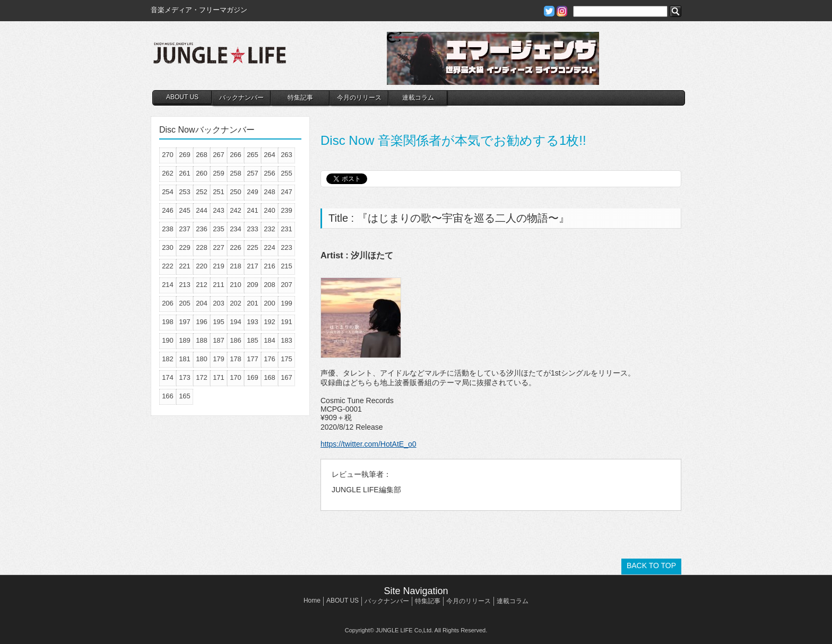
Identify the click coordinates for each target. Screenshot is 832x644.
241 (253, 210)
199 (287, 303)
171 (219, 377)
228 (202, 247)
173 (185, 377)
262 (168, 173)
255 (287, 173)
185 (253, 340)
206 (168, 303)
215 (287, 266)
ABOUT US (182, 97)
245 (185, 210)
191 (287, 322)
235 (219, 229)
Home (312, 601)
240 (270, 210)
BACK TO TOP (651, 565)
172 (202, 377)
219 (219, 266)
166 (168, 396)
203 (219, 303)
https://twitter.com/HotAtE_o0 (369, 444)
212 (202, 285)
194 (236, 322)
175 (287, 359)
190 (168, 340)
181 (185, 359)
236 (202, 229)
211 (219, 285)
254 (168, 192)
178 (236, 359)
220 (202, 266)
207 (287, 285)
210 (236, 285)
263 (287, 155)
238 (168, 229)
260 (202, 173)
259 (219, 173)
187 (219, 340)
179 (219, 359)
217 (253, 266)
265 (253, 155)
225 (253, 247)
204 (202, 303)
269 (185, 155)
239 (287, 210)
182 (168, 359)
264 (270, 155)
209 (253, 285)
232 (270, 229)
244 (202, 210)
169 (253, 377)
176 (270, 359)
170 (236, 377)
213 (185, 285)
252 (202, 192)
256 (270, 173)
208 (270, 285)
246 (168, 210)
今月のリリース (359, 98)
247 (287, 192)
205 (185, 303)
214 (168, 285)
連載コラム (418, 98)
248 (270, 192)
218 (236, 266)
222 (168, 266)
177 (253, 359)
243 (219, 210)
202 (236, 303)
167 (287, 377)
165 (185, 396)
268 (202, 155)
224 (270, 247)
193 (253, 322)
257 (253, 173)
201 (253, 303)
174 (168, 377)
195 (219, 322)
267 (219, 155)
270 (168, 155)
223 (287, 247)
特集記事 (300, 98)
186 (236, 340)
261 (185, 173)
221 (185, 266)
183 (287, 340)
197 (185, 322)
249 (253, 192)
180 (202, 359)
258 (236, 173)
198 (168, 322)
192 (270, 322)
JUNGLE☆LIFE (220, 58)
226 (236, 247)
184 (270, 340)
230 (168, 247)
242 (236, 210)
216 (270, 266)
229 (185, 247)
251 (219, 192)
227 (219, 247)
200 (270, 303)
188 (202, 340)
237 (185, 229)
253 (185, 192)
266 (236, 155)
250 (236, 192)
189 (185, 340)
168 (270, 377)
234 (236, 229)
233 (253, 229)
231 (287, 229)
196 (202, 322)
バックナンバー (241, 98)
